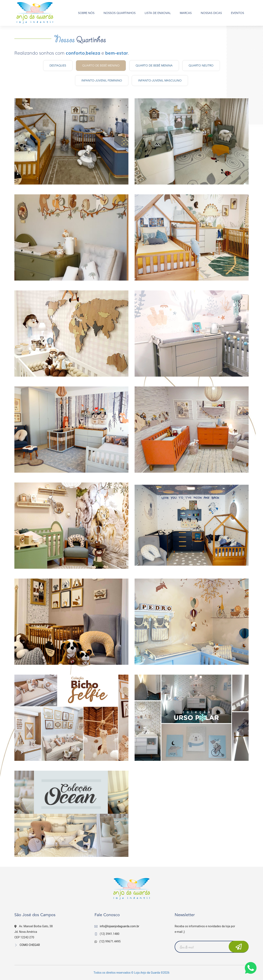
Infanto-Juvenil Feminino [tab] (102, 81)
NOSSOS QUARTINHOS (120, 13)
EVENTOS (238, 13)
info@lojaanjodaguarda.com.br (119, 926)
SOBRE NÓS (86, 13)
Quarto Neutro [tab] (201, 66)
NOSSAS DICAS (211, 13)
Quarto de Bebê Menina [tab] (154, 66)
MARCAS (186, 13)
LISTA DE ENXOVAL (158, 13)
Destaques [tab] (58, 66)
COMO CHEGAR (27, 945)
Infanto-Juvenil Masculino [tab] (160, 81)
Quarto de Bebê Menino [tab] (101, 66)
